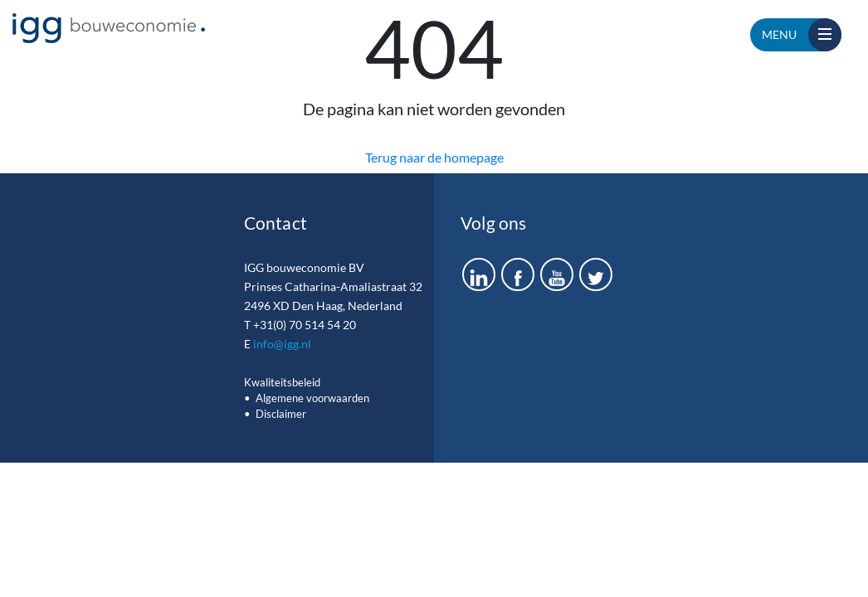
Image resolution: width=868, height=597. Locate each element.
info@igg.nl (282, 344)
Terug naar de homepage (434, 157)
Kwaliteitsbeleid (282, 382)
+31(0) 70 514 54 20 (305, 325)
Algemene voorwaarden (312, 398)
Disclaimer (281, 414)
